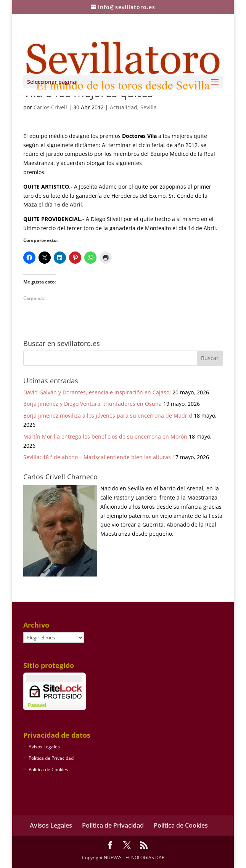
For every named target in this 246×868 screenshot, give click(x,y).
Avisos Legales (44, 747)
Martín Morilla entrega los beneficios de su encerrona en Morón (105, 436)
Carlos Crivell (50, 107)
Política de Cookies (48, 770)
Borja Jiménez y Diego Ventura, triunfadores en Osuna (92, 404)
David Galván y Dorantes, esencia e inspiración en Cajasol (97, 392)
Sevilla (149, 107)
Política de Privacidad (51, 758)
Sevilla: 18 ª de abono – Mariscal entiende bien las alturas (97, 457)
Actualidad (124, 107)
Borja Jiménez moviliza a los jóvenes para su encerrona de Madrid (108, 416)
